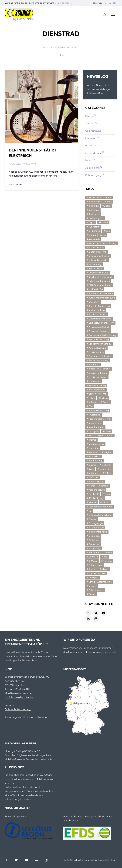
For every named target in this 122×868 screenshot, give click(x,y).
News (88, 160)
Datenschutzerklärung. (18, 709)
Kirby (114, 860)
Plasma (89, 116)
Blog (61, 55)
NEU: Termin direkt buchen (20, 697)
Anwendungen (93, 153)
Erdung (89, 145)
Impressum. (11, 705)
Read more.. (16, 184)
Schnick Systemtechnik (85, 860)
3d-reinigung (92, 168)
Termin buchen (63, 3)
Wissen (89, 123)
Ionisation (91, 138)
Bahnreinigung (93, 175)
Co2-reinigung (93, 131)
